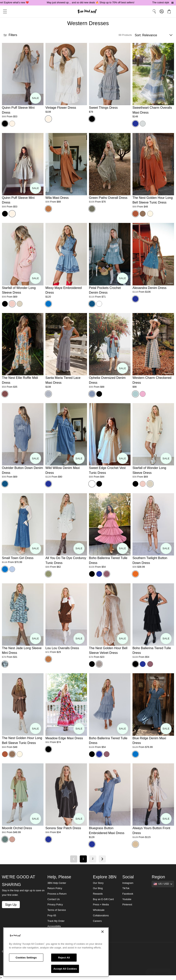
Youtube (127, 899)
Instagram (128, 883)
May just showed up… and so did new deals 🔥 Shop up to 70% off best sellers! (96, 3)
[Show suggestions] (163, 884)
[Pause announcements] (172, 3)
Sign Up (11, 905)
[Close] (103, 932)
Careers (97, 921)
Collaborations (101, 916)
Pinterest (127, 905)
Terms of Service (57, 910)
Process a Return (57, 894)
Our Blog (98, 888)
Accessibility (54, 926)
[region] (56, 952)
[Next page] (102, 859)
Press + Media (101, 905)
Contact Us (54, 899)
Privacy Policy (55, 905)
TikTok (126, 888)
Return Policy (55, 888)
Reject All (64, 958)
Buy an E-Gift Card (103, 899)
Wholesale (99, 910)
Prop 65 (52, 916)
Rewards (98, 894)
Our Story (98, 883)
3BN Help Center (57, 883)
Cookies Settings (26, 958)
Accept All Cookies (65, 969)
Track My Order (56, 921)
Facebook (128, 894)
